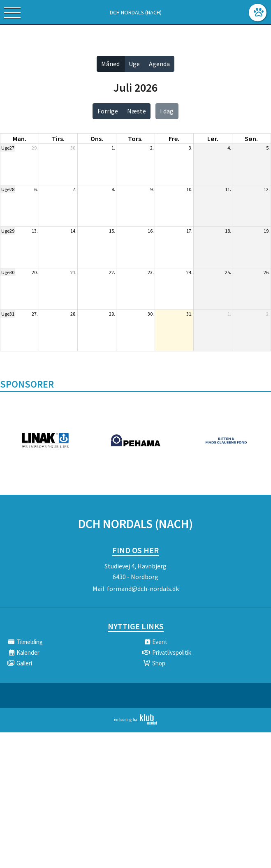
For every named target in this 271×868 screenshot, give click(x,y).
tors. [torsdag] (135, 139)
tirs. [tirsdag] (58, 139)
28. (73, 314)
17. (189, 231)
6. (36, 189)
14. (73, 231)
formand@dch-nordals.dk (143, 589)
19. (267, 231)
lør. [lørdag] (213, 139)
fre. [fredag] (174, 139)
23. (151, 272)
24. (189, 272)
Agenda (159, 64)
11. (228, 189)
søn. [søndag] (251, 139)
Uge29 (8, 231)
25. (228, 272)
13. (35, 231)
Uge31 (8, 314)
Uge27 (8, 148)
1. (113, 148)
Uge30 (8, 272)
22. (112, 272)
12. (267, 189)
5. (268, 148)
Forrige (108, 111)
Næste (137, 111)
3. (191, 148)
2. (152, 148)
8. (113, 189)
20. (35, 272)
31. (189, 314)
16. (151, 231)
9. (152, 189)
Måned (110, 64)
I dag (167, 111)
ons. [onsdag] (97, 139)
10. (189, 189)
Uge (134, 64)
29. (35, 148)
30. (73, 148)
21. (73, 272)
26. (267, 272)
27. (35, 314)
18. (228, 231)
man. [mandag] (20, 139)
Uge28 (8, 189)
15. (112, 231)
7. (75, 189)
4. (229, 148)
